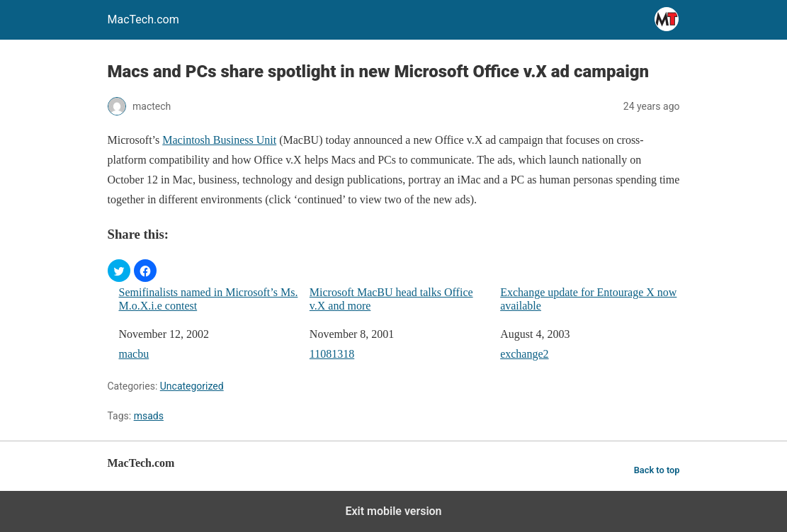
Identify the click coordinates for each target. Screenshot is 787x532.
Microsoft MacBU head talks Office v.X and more (391, 299)
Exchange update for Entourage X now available (588, 299)
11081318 (332, 354)
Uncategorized (192, 386)
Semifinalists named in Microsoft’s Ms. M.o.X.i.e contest (209, 299)
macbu (134, 354)
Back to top (657, 470)
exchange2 (524, 354)
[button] (119, 271)
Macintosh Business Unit (219, 140)
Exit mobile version (393, 511)
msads (149, 416)
